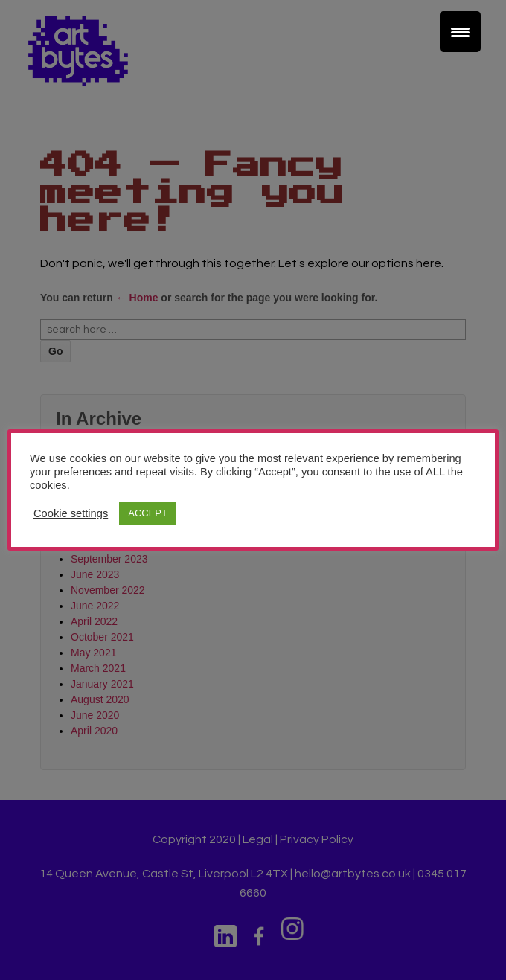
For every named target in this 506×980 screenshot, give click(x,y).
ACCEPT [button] (148, 513)
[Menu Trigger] (460, 32)
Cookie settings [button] (71, 513)
